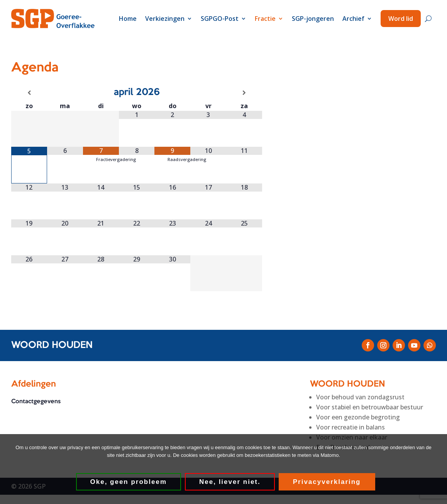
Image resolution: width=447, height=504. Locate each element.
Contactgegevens (36, 402)
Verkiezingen (165, 19)
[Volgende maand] (244, 93)
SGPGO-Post (220, 19)
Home (128, 19)
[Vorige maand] (29, 93)
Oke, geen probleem (129, 482)
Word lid (401, 19)
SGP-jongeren (313, 19)
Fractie (265, 19)
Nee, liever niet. (230, 482)
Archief (353, 19)
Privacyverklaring (327, 482)
